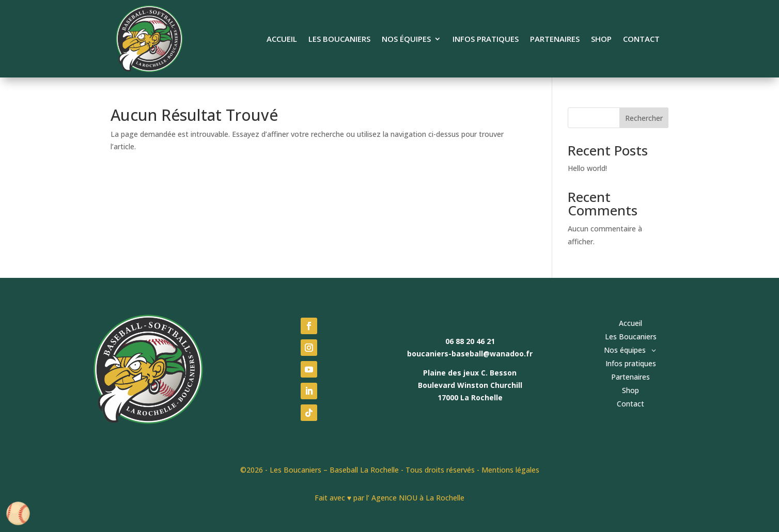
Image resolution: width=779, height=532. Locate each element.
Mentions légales (510, 470)
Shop (601, 40)
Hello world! (587, 168)
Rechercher (644, 118)
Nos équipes (406, 40)
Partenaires (555, 40)
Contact (641, 40)
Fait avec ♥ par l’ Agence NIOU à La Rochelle (389, 498)
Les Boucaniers (339, 40)
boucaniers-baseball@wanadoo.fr (470, 354)
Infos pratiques (486, 40)
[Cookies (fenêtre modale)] (18, 514)
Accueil (282, 40)
